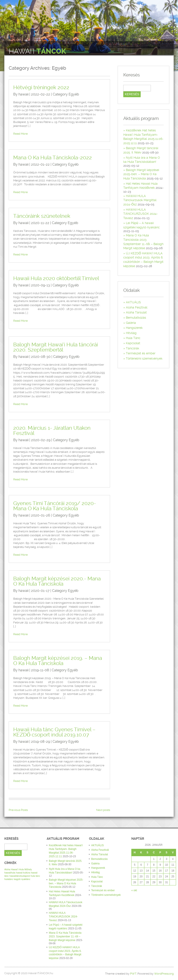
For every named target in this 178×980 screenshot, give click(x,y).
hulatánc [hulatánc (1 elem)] (9, 879)
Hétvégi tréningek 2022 (41, 87)
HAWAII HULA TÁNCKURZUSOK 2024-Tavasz (141, 214)
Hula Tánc (133, 338)
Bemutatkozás (136, 318)
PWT (133, 974)
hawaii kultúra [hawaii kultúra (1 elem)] (23, 873)
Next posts (103, 810)
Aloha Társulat (136, 312)
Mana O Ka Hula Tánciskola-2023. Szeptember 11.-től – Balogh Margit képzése (65, 936)
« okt (134, 890)
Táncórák (133, 348)
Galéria (131, 323)
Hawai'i (37, 51)
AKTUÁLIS (133, 302)
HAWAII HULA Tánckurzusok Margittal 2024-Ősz (140, 200)
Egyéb (74, 94)
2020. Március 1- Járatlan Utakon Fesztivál (52, 431)
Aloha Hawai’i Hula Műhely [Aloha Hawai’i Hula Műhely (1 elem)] (18, 869)
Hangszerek (134, 328)
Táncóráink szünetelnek (42, 216)
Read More (21, 134)
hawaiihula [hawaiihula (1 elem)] (10, 873)
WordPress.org (164, 974)
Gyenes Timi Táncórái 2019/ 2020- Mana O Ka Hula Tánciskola (55, 506)
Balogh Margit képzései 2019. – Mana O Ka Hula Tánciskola (58, 661)
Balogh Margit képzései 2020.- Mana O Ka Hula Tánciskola (57, 581)
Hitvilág (131, 333)
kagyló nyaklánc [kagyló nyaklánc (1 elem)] (22, 879)
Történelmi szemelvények (144, 358)
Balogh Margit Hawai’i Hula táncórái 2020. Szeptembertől (56, 347)
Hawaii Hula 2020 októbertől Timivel (56, 278)
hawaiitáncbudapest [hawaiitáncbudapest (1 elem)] (20, 876)
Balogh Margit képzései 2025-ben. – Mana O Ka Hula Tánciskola (141, 174)
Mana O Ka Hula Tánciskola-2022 (53, 158)
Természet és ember (141, 353)
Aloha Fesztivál (137, 307)
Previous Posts (18, 810)
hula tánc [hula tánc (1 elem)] (35, 876)
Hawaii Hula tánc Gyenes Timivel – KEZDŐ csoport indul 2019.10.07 (54, 732)
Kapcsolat (133, 343)
